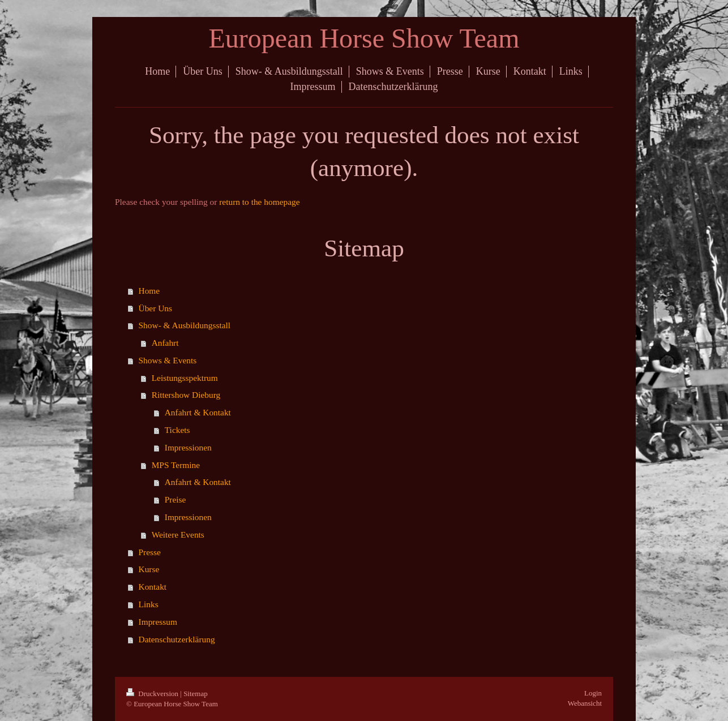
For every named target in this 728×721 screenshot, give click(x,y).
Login (593, 693)
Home (149, 291)
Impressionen (188, 447)
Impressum (158, 622)
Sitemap (196, 694)
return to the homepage (259, 202)
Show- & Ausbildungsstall (185, 325)
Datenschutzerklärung (177, 639)
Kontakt (153, 587)
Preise (175, 499)
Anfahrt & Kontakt (198, 412)
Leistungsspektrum (185, 378)
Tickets (177, 430)
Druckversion (153, 694)
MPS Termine (176, 465)
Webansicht (585, 703)
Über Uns (155, 308)
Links (149, 604)
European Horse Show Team (364, 38)
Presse (150, 552)
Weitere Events (178, 535)
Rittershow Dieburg (186, 395)
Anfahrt (165, 343)
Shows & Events (168, 360)
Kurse (149, 569)
